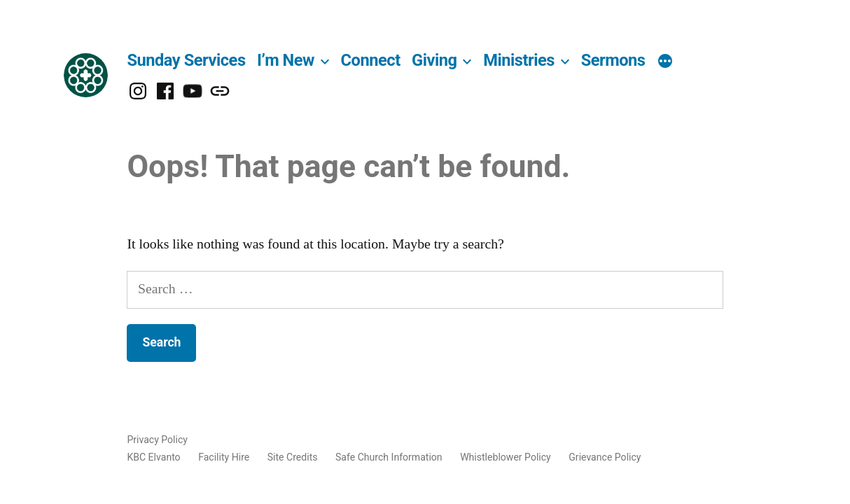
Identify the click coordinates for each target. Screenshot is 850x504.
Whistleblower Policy (506, 457)
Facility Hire (224, 457)
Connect (371, 60)
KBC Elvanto (153, 457)
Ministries (519, 60)
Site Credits (293, 457)
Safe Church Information (389, 457)
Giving (434, 60)
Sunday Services (186, 60)
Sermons (613, 60)
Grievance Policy (605, 457)
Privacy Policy (157, 440)
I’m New (286, 60)
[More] (665, 62)
